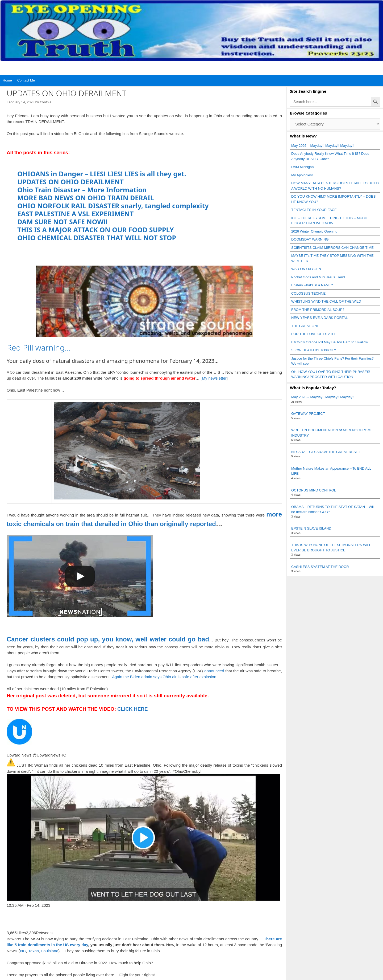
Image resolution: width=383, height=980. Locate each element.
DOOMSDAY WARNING (310, 239)
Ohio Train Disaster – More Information (82, 190)
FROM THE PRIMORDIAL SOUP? (318, 310)
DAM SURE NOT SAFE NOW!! (62, 222)
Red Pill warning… (39, 347)
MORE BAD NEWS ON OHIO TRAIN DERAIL (86, 198)
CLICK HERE (132, 709)
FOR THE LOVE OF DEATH (313, 334)
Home (7, 80)
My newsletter (214, 378)
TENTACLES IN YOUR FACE (314, 210)
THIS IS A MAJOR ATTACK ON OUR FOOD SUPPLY (95, 230)
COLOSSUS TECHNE (308, 293)
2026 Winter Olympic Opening (314, 231)
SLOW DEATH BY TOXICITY (314, 350)
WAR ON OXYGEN (306, 269)
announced (214, 671)
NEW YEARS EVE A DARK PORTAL (319, 318)
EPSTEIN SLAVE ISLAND (311, 528)
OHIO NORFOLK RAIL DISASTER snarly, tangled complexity (113, 206)
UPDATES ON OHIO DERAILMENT (70, 182)
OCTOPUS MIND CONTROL (314, 490)
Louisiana (50, 951)
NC (23, 951)
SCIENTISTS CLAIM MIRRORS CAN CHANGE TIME (332, 248)
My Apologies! (302, 175)
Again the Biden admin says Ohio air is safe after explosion (164, 677)
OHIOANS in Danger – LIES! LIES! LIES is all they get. (102, 174)
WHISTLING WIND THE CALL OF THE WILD (326, 301)
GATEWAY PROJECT (308, 414)
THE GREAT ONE (305, 326)
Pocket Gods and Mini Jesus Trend (318, 277)
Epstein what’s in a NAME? (312, 285)
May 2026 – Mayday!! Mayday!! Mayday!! (323, 146)
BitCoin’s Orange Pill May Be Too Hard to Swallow (330, 342)
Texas (33, 951)
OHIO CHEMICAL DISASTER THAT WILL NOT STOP (97, 238)
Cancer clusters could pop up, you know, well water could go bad (108, 639)
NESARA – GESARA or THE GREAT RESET (326, 452)
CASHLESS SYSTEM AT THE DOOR (320, 567)
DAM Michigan (303, 167)
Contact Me (26, 80)
